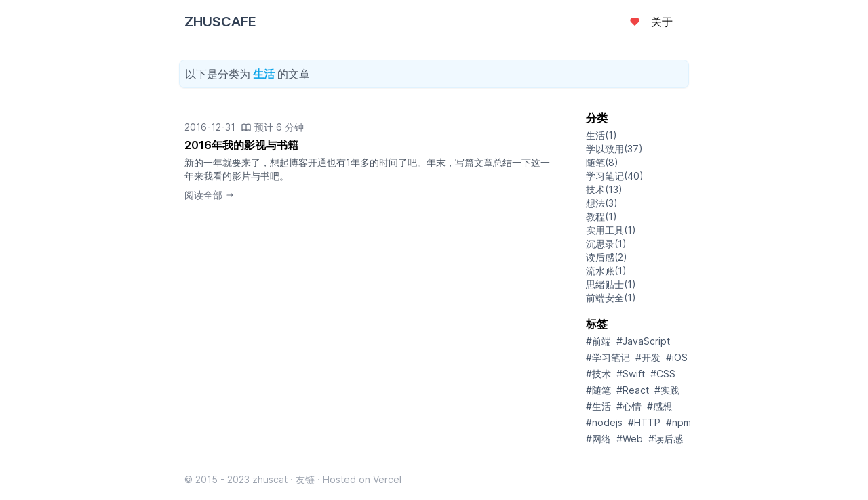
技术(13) (604, 189)
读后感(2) (607, 257)
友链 (305, 479)
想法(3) (602, 203)
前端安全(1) (611, 298)
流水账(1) (606, 271)
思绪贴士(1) (611, 284)
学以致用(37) (614, 149)
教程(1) (601, 216)
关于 (662, 22)
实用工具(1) (611, 230)
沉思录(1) (606, 244)
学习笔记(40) (615, 176)
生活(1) (601, 135)
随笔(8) (602, 162)
